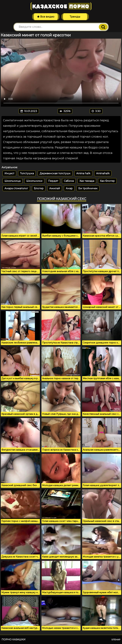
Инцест (9, 173)
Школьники (34, 181)
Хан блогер (107, 181)
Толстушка (27, 173)
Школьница (12, 181)
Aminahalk (103, 173)
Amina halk (83, 173)
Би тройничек (88, 188)
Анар (69, 188)
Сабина (69, 181)
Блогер (39, 188)
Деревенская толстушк (55, 173)
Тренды (75, 17)
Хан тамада (87, 181)
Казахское (61, 6)
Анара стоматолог (16, 188)
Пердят (53, 181)
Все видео (46, 17)
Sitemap (116, 640)
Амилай (55, 188)
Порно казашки (14, 639)
